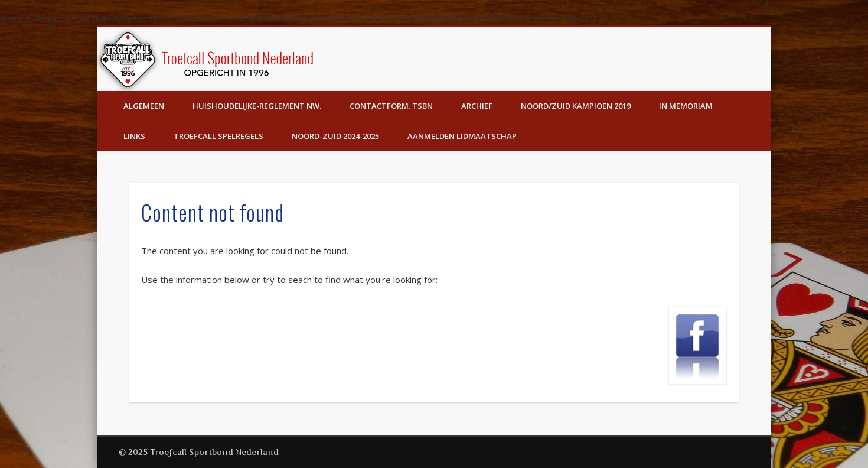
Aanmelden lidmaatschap (462, 136)
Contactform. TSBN (391, 106)
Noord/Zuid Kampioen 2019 (576, 106)
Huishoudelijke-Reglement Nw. (257, 106)
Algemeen (144, 106)
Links (134, 136)
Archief (477, 106)
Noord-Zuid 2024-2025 (335, 136)
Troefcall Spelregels (218, 136)
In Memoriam (686, 106)
